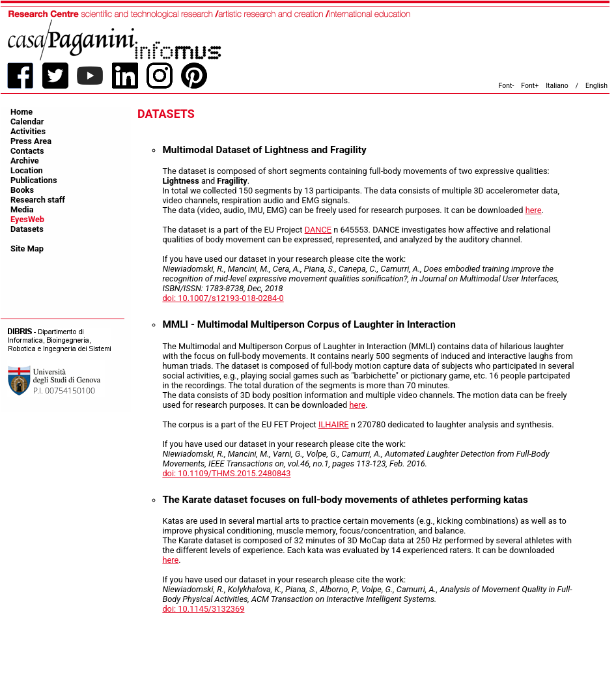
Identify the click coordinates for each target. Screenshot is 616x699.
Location (27, 170)
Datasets (27, 229)
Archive (25, 161)
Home (21, 112)
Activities (28, 131)
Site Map (27, 249)
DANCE (318, 230)
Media (22, 209)
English (596, 86)
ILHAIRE (334, 424)
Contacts (27, 151)
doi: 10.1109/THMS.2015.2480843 (226, 473)
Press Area (31, 141)
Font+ (530, 86)
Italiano (557, 86)
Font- (507, 86)
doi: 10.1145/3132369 (203, 609)
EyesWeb (27, 219)
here (534, 210)
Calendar (27, 121)
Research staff (38, 200)
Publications (34, 180)
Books (22, 190)
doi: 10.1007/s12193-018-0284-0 (223, 298)
